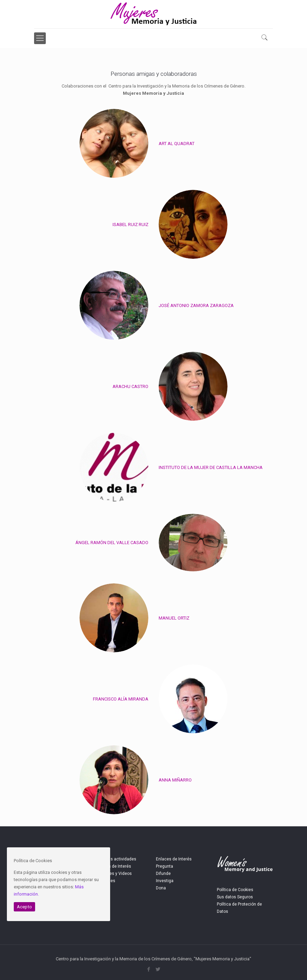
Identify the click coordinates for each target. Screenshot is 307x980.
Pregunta (165, 866)
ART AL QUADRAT (177, 144)
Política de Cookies (235, 890)
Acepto (24, 907)
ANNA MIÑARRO (175, 780)
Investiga (165, 881)
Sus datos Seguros (235, 897)
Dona (161, 888)
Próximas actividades (116, 859)
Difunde (163, 874)
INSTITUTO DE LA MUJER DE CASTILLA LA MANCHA (211, 467)
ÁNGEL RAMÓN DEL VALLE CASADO (112, 543)
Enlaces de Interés (174, 859)
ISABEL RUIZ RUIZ (130, 224)
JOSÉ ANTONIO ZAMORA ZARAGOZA (196, 305)
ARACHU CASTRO (130, 386)
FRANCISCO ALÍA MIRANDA (121, 699)
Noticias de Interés (113, 866)
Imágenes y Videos (113, 874)
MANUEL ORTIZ (174, 618)
